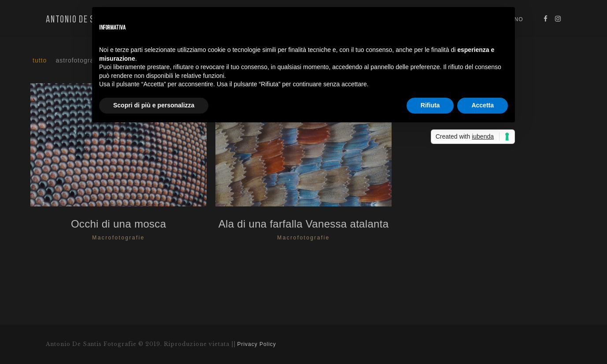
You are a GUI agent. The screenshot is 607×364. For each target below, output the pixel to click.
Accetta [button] (483, 105)
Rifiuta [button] (430, 105)
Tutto (40, 60)
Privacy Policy (257, 344)
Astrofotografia (79, 60)
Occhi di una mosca (118, 224)
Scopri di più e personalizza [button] (154, 105)
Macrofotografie (118, 238)
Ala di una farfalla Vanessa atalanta (304, 224)
